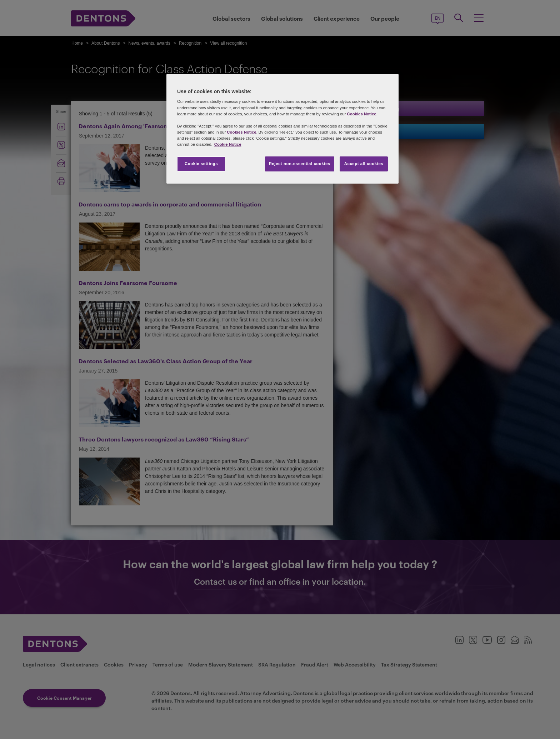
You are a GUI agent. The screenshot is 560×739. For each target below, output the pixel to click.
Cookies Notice (361, 114)
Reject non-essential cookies (300, 164)
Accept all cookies (364, 164)
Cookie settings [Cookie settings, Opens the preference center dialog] (201, 164)
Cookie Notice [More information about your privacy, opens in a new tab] (228, 144)
